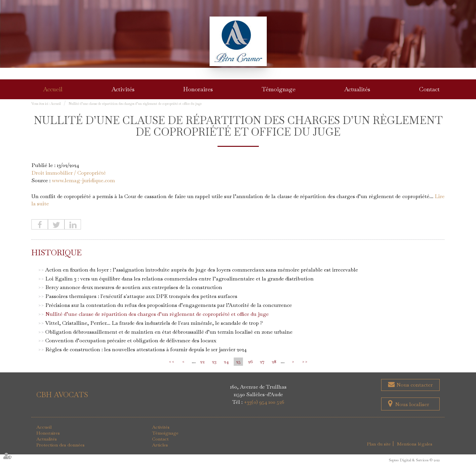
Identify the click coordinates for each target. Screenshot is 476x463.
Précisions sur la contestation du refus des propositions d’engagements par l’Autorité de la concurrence (169, 305)
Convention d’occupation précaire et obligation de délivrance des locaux (131, 340)
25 (238, 361)
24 (226, 361)
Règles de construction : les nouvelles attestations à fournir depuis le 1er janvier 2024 (146, 349)
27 (262, 361)
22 (202, 361)
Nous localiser (412, 404)
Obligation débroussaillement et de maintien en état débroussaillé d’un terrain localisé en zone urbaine (169, 332)
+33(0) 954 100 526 (264, 402)
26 (250, 361)
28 (274, 361)
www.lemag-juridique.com (83, 180)
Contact (429, 89)
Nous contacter (414, 385)
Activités (123, 89)
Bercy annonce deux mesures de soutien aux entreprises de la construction (134, 287)
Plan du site (379, 444)
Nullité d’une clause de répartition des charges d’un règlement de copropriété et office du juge (135, 104)
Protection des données (60, 445)
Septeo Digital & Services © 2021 (414, 460)
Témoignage (279, 89)
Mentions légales (415, 444)
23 (214, 361)
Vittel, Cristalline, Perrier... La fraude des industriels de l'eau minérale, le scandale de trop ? (154, 323)
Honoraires (198, 89)
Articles (160, 445)
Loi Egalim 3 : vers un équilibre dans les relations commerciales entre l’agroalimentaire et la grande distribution (179, 279)
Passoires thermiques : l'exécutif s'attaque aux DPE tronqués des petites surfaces (141, 296)
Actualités (357, 89)
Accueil (53, 89)
